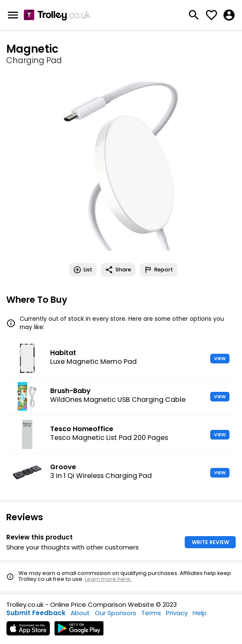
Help (200, 613)
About (80, 613)
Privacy (177, 613)
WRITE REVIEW (210, 542)
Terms (151, 613)
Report (158, 270)
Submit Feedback (36, 613)
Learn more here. (108, 579)
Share (118, 270)
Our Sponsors (116, 613)
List (83, 270)
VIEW (220, 358)
